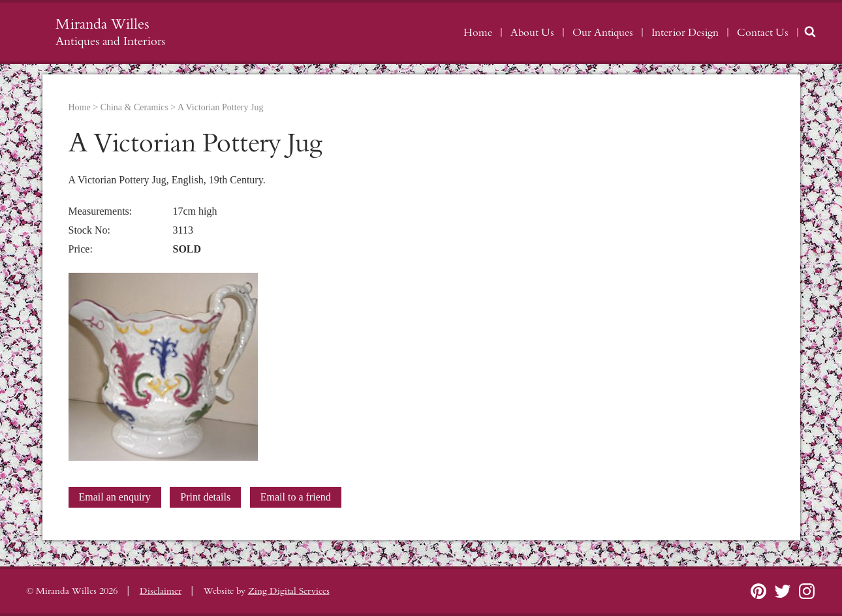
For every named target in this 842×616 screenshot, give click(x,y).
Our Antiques (603, 33)
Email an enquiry (115, 497)
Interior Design (685, 33)
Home (478, 33)
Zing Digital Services (289, 591)
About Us (532, 33)
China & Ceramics (134, 107)
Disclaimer (161, 591)
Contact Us (763, 33)
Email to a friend (296, 497)
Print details (205, 497)
